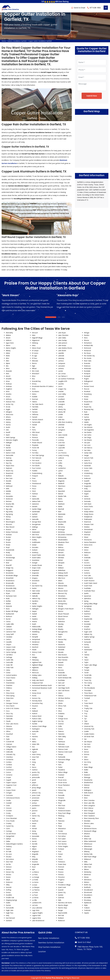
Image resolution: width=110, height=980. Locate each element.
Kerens (34, 839)
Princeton (61, 877)
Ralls (60, 900)
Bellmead (9, 486)
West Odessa (89, 808)
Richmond (87, 348)
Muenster (61, 619)
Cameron (9, 629)
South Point (88, 586)
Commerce (10, 770)
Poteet (60, 854)
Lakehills (61, 353)
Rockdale (87, 371)
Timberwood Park (90, 696)
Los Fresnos (62, 453)
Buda (8, 598)
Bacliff (8, 432)
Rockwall (87, 376)
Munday (61, 624)
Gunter (34, 588)
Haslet (34, 616)
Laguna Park (36, 915)
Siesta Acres (88, 545)
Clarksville (9, 719)
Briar (8, 563)
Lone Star (61, 443)
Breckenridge (10, 558)
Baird (8, 435)
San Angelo (88, 425)
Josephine (35, 800)
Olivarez (61, 701)
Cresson (9, 808)
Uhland (86, 724)
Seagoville (87, 483)
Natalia (60, 642)
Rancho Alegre (63, 905)
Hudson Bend (37, 716)
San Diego (88, 437)
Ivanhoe (35, 770)
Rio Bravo (87, 353)
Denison (9, 867)
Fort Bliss (35, 453)
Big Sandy (9, 512)
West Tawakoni (89, 816)
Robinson (87, 366)
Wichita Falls (88, 854)
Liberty (60, 407)
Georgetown (36, 524)
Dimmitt (9, 887)
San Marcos (88, 448)
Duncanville (10, 908)
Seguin (86, 494)
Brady (8, 552)
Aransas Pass (10, 402)
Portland (61, 849)
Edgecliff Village (37, 338)
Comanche (10, 759)
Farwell (34, 425)
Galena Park (36, 501)
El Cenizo (35, 353)
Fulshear (35, 494)
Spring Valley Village (91, 604)
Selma (86, 496)
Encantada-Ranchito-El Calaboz (43, 386)
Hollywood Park (37, 683)
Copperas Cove (11, 785)
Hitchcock (35, 673)
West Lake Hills (89, 803)
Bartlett (8, 450)
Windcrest (87, 875)
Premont (61, 867)
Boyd (8, 547)
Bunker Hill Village (12, 611)
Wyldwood (88, 903)
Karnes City (36, 816)
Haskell (34, 614)
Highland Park (37, 662)
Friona (34, 486)
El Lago (35, 356)
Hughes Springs (37, 721)
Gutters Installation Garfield (17, 41)
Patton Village (63, 772)
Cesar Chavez (11, 678)
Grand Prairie (36, 555)
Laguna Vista (36, 918)
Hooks (34, 696)
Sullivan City (88, 634)
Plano (60, 823)
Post (60, 852)
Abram (8, 338)
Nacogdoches (63, 632)
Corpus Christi (11, 790)
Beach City (10, 471)
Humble (35, 724)
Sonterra (87, 573)
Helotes (35, 634)
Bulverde (9, 606)
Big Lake (9, 509)
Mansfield (61, 491)
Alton (8, 368)
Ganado (35, 506)
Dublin (8, 903)
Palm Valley (62, 736)
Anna (8, 391)
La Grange (36, 877)
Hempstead (36, 639)
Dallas (8, 841)
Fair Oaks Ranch (38, 404)
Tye (85, 719)
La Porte (35, 892)
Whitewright (88, 849)
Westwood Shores (90, 829)
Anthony (9, 399)
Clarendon (9, 716)
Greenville (35, 575)
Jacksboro (35, 775)
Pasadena (61, 770)
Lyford (60, 471)
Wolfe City (88, 885)
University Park (89, 729)
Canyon (8, 644)
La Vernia (35, 898)
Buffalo (8, 601)
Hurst (34, 734)
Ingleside (35, 749)
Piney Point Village (64, 813)
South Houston (89, 581)
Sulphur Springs (89, 637)
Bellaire (8, 483)
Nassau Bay (62, 639)
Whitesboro (88, 846)
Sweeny (87, 647)
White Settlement (90, 841)
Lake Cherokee (63, 335)
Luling (60, 466)
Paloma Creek (63, 749)
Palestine (61, 734)
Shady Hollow (89, 512)
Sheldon (87, 527)
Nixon (60, 667)
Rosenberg (88, 394)
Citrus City (9, 713)
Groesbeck (36, 581)
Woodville (87, 898)
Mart (60, 512)
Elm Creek (35, 371)
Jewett (34, 790)
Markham (61, 504)
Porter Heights (63, 846)
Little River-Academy (65, 422)
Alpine (8, 363)
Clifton (8, 731)
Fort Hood (36, 460)
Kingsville (35, 854)
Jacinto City (36, 772)
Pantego (61, 762)
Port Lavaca (62, 841)
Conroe (8, 772)
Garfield (35, 514)
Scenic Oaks (88, 468)
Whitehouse (88, 844)
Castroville (9, 662)
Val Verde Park (89, 736)
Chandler (9, 680)
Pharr (60, 803)
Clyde (8, 739)
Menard (61, 552)
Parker (60, 767)
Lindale (60, 414)
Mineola (61, 583)
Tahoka (87, 655)
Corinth (8, 788)
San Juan (87, 443)
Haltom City (36, 598)
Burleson (9, 616)
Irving (34, 762)
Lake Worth (62, 351)
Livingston (62, 430)
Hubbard (35, 711)
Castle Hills (10, 660)
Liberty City (62, 409)
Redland (61, 918)
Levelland (61, 399)
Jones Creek (36, 795)
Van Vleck (87, 747)
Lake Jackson (63, 343)
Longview (61, 445)
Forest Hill (35, 448)
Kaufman (35, 821)
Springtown (88, 606)
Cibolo (8, 701)
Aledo (8, 356)
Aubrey (8, 422)
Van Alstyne (88, 742)
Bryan (8, 593)
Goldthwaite (36, 542)
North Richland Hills (65, 678)
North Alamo (63, 675)
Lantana (61, 368)
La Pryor (35, 895)
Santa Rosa (88, 463)
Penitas (61, 793)
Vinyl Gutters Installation (49, 947)
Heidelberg (36, 632)
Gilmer (34, 529)
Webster (87, 785)
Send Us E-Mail (84, 942)
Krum (34, 867)
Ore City (61, 721)
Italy (33, 765)
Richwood (87, 351)
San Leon (87, 445)
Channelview (10, 683)
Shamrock (87, 522)
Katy (33, 818)
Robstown (88, 368)
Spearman (88, 596)
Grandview (36, 560)
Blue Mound (10, 527)
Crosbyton (9, 816)
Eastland (9, 921)
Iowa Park (35, 757)
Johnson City (36, 793)
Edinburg (35, 343)
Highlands (35, 667)
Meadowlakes (63, 540)
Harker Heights (37, 606)
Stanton (87, 616)
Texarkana (88, 678)
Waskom (87, 775)
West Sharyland (89, 813)
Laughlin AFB (63, 381)
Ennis (34, 389)
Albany (8, 351)
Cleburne (9, 726)
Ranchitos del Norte (65, 903)
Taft (85, 652)
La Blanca (35, 872)
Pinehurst (61, 808)
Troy (86, 713)
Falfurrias (35, 414)
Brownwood (10, 586)
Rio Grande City (89, 356)
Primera (61, 875)
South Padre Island (91, 583)
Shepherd (87, 532)
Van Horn (87, 744)
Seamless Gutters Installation (51, 943)
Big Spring (9, 514)
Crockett (9, 811)
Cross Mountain (11, 818)
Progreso (61, 880)
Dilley (8, 885)
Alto (7, 366)
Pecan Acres (62, 780)
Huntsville (35, 731)
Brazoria (9, 555)
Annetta (9, 394)
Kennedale (36, 836)
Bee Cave (9, 478)
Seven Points (88, 506)
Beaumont (10, 473)
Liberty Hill (62, 412)
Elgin (34, 366)
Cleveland (9, 729)
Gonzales (35, 547)
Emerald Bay (36, 381)
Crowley (9, 823)
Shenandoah (88, 529)
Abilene (8, 335)
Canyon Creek (11, 647)
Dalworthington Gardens (14, 844)
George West (36, 522)
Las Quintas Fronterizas (66, 379)
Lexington (61, 404)
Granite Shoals (37, 565)
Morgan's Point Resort (66, 609)
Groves (34, 583)
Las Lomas (62, 374)
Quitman (61, 898)
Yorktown (87, 910)
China (8, 690)
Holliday (35, 678)
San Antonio (88, 427)
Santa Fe (87, 460)
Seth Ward (88, 504)
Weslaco (87, 795)
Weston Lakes (89, 823)
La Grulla (35, 880)
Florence (35, 437)
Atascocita (9, 414)
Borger (8, 540)
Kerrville (35, 844)
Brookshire (10, 573)
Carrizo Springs (11, 652)
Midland (61, 568)
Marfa (60, 499)
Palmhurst (62, 742)
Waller (86, 770)
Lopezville (61, 448)
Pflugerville (62, 800)
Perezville (61, 795)
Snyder (86, 560)
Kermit (34, 841)
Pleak (60, 826)
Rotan (86, 399)
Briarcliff (9, 565)
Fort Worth (36, 466)
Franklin (35, 471)
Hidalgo (35, 657)
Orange (61, 716)
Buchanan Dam (11, 596)
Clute (8, 736)
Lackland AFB (37, 903)
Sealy (86, 489)
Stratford (87, 629)
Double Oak (10, 898)
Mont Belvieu (63, 598)
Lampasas (62, 363)
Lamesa (61, 361)
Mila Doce (62, 578)
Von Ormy (87, 762)
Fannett (35, 417)
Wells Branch (88, 793)
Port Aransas (63, 834)
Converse (9, 775)
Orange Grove (63, 719)
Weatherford (88, 782)
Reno (86, 338)
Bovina (8, 542)
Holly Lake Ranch (38, 680)
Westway (87, 826)
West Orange (89, 811)
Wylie (86, 905)
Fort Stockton (37, 463)
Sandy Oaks (88, 453)
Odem (60, 693)
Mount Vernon (63, 616)
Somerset (87, 565)
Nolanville (61, 673)
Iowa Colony (36, 754)
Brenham (9, 560)
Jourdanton (36, 806)
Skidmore (87, 552)
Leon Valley (62, 394)
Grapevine (35, 573)
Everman (35, 399)
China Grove (10, 693)
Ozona (60, 729)
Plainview (61, 821)
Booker (8, 537)
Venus (86, 749)
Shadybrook (88, 517)
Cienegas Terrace (12, 703)
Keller (34, 826)
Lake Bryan (62, 333)
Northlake (61, 680)
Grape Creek (36, 568)
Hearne (34, 621)
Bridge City (10, 568)
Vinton (86, 759)
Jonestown (36, 798)
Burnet (8, 619)
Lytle (60, 473)
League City (62, 389)
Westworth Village (90, 831)
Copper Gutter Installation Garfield (40, 41)
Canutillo (9, 642)
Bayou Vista (10, 466)
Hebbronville (36, 627)
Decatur (9, 857)
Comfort (9, 767)
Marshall (61, 509)
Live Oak (61, 427)
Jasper (34, 782)
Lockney (61, 440)
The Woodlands (89, 688)
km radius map (92, 141)
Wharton (87, 834)
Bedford (9, 476)
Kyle (33, 869)
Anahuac (9, 384)
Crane (8, 806)
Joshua (34, 803)
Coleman (9, 744)
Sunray (86, 644)
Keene (34, 823)
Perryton (61, 798)
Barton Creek (10, 453)
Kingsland (35, 852)
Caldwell (9, 627)
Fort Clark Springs (38, 455)
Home (4, 41)
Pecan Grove (62, 782)
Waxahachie (88, 780)
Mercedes (61, 555)
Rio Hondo (88, 358)
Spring (86, 601)
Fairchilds (35, 407)
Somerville (88, 568)
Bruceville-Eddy (11, 588)
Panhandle (62, 757)
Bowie (8, 545)
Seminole (87, 499)
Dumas (8, 905)
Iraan (34, 759)
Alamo (8, 345)
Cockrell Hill (10, 742)
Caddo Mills (10, 624)
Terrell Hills (88, 675)
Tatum (86, 660)
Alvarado (9, 371)
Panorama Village (64, 759)
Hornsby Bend (37, 701)
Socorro (87, 563)
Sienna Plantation (90, 542)
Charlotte (9, 685)
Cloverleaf (9, 734)
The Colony (88, 683)
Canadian (9, 637)
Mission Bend (63, 591)
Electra (34, 363)
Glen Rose (35, 535)
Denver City (10, 872)
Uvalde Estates (89, 734)
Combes (9, 762)
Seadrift (87, 481)
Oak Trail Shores (64, 690)
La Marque (36, 887)
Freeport (35, 476)
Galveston (35, 504)
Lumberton (62, 468)
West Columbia (89, 800)
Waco (86, 765)
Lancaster (61, 366)
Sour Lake (87, 575)
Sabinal (86, 414)
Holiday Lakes (37, 675)
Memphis (61, 550)
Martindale (62, 514)
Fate (33, 427)
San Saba (87, 450)
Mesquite (61, 563)
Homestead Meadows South (42, 688)
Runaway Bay (89, 409)
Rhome (87, 340)
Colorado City (11, 754)
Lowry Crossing (63, 455)
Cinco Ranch (10, 706)
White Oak (88, 839)
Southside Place (90, 591)
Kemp (34, 831)
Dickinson (9, 882)
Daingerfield (10, 836)
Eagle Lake (10, 910)
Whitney (87, 852)
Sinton (86, 550)
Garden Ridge (37, 509)
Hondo (34, 690)
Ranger (60, 910)
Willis (86, 862)
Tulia (86, 716)
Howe (34, 708)
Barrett (8, 448)
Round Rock (88, 402)
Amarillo (9, 379)
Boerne (8, 529)
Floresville (35, 440)
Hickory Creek (37, 652)
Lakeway (61, 358)
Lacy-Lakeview (37, 908)
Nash (60, 637)
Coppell (8, 780)
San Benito (88, 432)
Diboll (8, 880)
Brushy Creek (10, 591)
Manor (60, 489)
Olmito (60, 703)
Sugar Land (88, 632)
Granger (35, 563)
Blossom (9, 524)
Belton (8, 494)
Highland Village (37, 665)
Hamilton (35, 601)
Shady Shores (89, 514)
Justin (34, 813)
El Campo (35, 351)
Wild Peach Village (90, 857)
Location (42, 951)
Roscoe (87, 389)
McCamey (61, 527)
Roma (86, 384)
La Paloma (36, 890)
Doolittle (9, 895)
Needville (61, 650)
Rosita (86, 397)
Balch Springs (10, 437)
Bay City (9, 463)
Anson (8, 397)
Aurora (8, 425)
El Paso (35, 358)
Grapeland (35, 570)
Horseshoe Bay (37, 703)
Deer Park (9, 862)
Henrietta (35, 644)
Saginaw (87, 420)
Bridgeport (10, 570)
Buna (8, 609)
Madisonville (62, 478)
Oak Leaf (61, 683)
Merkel (60, 560)
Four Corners (36, 468)
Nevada (61, 652)
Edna (34, 345)
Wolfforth (87, 887)
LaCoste (35, 905)
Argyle (8, 409)
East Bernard (10, 918)
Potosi (60, 859)
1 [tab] (51, 317)
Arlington (9, 412)
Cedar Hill (9, 665)
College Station (11, 747)
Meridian (61, 558)
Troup (86, 711)
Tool (86, 701)
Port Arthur (62, 836)
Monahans (62, 596)
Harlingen (35, 609)
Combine (9, 765)
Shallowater (88, 519)
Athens (8, 417)
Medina (61, 545)
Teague (87, 667)
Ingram (34, 752)
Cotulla (8, 800)
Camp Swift (10, 634)
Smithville (87, 558)
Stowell (87, 627)
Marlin (60, 506)
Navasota (61, 644)
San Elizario (88, 440)
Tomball (87, 698)
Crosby (8, 813)
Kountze (35, 862)
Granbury (35, 552)
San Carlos (88, 435)
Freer (34, 478)
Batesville (9, 460)
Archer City (10, 404)
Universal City (89, 726)
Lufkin (60, 463)
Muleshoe (61, 621)
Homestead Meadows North (42, 685)
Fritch (34, 491)
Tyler (86, 721)
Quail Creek (62, 887)
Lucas (60, 460)
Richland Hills (88, 345)
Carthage (9, 657)
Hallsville (35, 596)
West (86, 798)
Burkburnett (10, 614)
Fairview (35, 412)
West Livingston (90, 806)
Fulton (34, 496)
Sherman (87, 535)
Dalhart (8, 839)
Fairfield (35, 409)
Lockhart (61, 437)
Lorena (60, 450)
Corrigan (9, 793)
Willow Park (88, 864)
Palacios (61, 731)
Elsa (33, 379)
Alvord (8, 376)
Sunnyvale (87, 642)
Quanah (61, 890)
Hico (33, 655)
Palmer (60, 739)
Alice (7, 358)
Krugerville (36, 864)
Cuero (8, 829)
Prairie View (62, 864)
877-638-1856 (95, 8)
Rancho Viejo (63, 908)
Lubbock (61, 458)
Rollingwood (88, 381)
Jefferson (35, 785)
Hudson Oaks (37, 719)
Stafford (87, 611)
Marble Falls (62, 496)
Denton (8, 869)
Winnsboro (88, 880)
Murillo (60, 627)
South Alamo (88, 578)
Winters (87, 882)
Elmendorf (36, 374)
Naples (60, 634)
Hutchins (35, 736)
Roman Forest (89, 386)
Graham (35, 550)
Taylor (86, 662)
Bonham (9, 535)
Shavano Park (89, 524)
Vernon (86, 752)
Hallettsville (36, 593)
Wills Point (88, 867)
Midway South (63, 575)
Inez (33, 747)
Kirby (34, 857)
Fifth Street (36, 432)
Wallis (86, 772)
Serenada (87, 501)
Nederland (62, 647)
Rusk (86, 412)
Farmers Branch (37, 420)
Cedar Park (10, 667)
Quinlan (61, 895)
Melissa (61, 547)
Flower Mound (37, 443)
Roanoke (87, 363)
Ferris (34, 430)
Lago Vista (36, 910)
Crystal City (10, 826)
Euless (34, 394)
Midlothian (62, 570)
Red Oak (61, 915)
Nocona (61, 670)
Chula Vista (10, 698)
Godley (34, 540)
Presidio (61, 869)
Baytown (9, 468)
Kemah (34, 829)
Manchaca (62, 486)
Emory (34, 384)
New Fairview (63, 660)
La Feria (35, 875)
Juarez (34, 808)
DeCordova (10, 859)
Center (8, 673)
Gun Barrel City (37, 586)
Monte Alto (62, 601)
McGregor (61, 529)
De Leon (9, 854)
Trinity (86, 706)
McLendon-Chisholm (65, 535)
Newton (61, 665)
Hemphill (35, 637)
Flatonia (35, 435)
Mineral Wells (63, 586)
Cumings (9, 831)
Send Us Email (79, 8)
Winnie (86, 877)
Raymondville (63, 913)
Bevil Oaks (9, 506)
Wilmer (86, 869)
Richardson (88, 343)
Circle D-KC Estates (13, 708)
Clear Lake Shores (12, 724)
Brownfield (10, 578)
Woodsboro (88, 895)
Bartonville (10, 455)
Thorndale (88, 690)
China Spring (10, 696)
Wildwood (87, 859)
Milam (60, 581)
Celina (8, 670)
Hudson (35, 713)
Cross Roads (10, 821)
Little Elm (61, 420)
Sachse (86, 417)
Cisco (8, 711)
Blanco (8, 519)
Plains (60, 818)
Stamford (87, 614)
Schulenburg (88, 473)
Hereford (35, 647)
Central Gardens (11, 675)
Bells (8, 489)
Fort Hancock (37, 458)
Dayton (8, 849)
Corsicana (9, 795)
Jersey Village (36, 788)
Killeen (34, 849)
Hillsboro (35, 670)
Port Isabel (62, 839)
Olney (60, 708)
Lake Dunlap (62, 340)
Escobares (36, 391)
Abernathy (9, 333)
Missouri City (62, 593)
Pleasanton (62, 829)
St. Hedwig (88, 609)
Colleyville (9, 749)
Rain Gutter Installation (49, 938)
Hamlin (34, 604)
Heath (34, 624)
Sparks (86, 593)
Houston (35, 706)
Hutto (34, 739)
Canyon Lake (10, 650)
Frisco (34, 489)
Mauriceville (62, 522)
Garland (35, 517)
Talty (86, 657)
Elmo (34, 376)
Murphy (61, 629)
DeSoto (9, 875)
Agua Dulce (10, 343)
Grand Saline (36, 558)
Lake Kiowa (62, 345)
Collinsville (9, 752)
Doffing (8, 890)
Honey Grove (36, 693)
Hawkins (35, 619)
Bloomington (10, 522)
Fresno (34, 481)
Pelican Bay (62, 790)
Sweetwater (88, 650)
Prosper (61, 882)
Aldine (8, 353)
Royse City (88, 407)
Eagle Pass (10, 913)
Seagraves (88, 486)
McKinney (61, 532)
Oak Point (61, 685)
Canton (8, 639)
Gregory (35, 578)
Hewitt (34, 650)
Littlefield (61, 425)
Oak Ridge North (64, 688)
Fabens (34, 402)
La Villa (34, 900)
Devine (8, 877)
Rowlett (87, 404)
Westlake (87, 821)
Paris (60, 765)
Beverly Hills (10, 504)
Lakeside (61, 356)
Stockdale (87, 624)
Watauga (87, 777)
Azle (7, 430)
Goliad (34, 545)
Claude (8, 721)
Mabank (61, 476)
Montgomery (63, 604)
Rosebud (87, 391)
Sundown (87, 639)
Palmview (61, 744)
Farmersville (36, 422)
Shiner (86, 537)
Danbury (9, 846)
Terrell (86, 673)
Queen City (62, 892)
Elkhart (34, 368)
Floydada (35, 445)
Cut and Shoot (11, 834)
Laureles (61, 384)
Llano (60, 432)
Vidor (86, 757)
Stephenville (88, 619)
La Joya (35, 885)
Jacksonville (36, 777)
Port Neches (62, 844)
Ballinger (9, 443)
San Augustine (89, 430)
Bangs (8, 445)
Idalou (34, 742)
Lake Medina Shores (65, 348)
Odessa (61, 696)
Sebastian (87, 491)
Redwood (61, 921)
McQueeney (62, 537)
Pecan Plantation (64, 785)
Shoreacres (88, 540)
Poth (60, 857)
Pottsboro (62, 862)
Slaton (86, 555)
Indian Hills (36, 744)
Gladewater (36, 532)
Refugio (87, 333)
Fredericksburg (37, 473)
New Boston (62, 655)
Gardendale (36, 512)
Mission (61, 588)
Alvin (7, 374)
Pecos (60, 788)
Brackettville (10, 550)
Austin (8, 427)
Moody (60, 606)
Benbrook (9, 499)
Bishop (8, 517)
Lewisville (61, 402)
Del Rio (8, 864)
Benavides (9, 496)
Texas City (88, 680)
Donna (8, 892)
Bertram (9, 501)
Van (85, 739)
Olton (60, 711)
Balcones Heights (12, 440)
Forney (34, 450)
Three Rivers (88, 693)
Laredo (60, 371)
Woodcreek (88, 892)
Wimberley (88, 872)
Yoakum (87, 908)
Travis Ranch (88, 703)
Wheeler (87, 836)
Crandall (9, 803)
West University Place (91, 818)
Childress (9, 688)
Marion (60, 501)
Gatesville (35, 519)
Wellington (88, 790)
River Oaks (88, 361)
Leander (61, 391)
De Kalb (9, 852)
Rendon (87, 335)
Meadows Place (64, 542)
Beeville (9, 481)
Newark (61, 662)
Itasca (34, 767)
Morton (61, 611)
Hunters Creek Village (39, 726)
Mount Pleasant (64, 614)
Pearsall (61, 777)
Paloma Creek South (65, 752)
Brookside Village (12, 575)
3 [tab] (63, 317)
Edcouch (35, 333)
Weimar (87, 788)
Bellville (8, 491)
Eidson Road (36, 348)
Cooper (8, 777)
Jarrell (34, 780)
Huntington (36, 729)
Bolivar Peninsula (12, 532)
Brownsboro (10, 581)
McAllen (61, 524)
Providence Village (64, 885)
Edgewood (36, 340)
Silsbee (86, 547)
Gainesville (36, 499)
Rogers (86, 379)
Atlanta (8, 420)
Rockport (87, 374)
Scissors (87, 476)
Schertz (87, 471)
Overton (61, 724)
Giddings (35, 527)
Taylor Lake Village (90, 665)
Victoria (87, 754)
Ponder (61, 831)
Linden (60, 417)
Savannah (87, 466)
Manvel (61, 494)
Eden (34, 335)
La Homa (35, 882)
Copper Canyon (11, 782)
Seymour (87, 509)
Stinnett (87, 621)
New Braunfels (63, 657)
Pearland (61, 775)
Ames (8, 381)
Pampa (60, 754)
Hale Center (36, 591)
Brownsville (10, 583)
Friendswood (36, 483)
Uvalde (86, 731)
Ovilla (60, 726)
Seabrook (87, 478)
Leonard (61, 397)
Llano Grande (63, 435)
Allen (8, 361)
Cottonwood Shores (13, 798)
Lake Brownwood (38, 921)
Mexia (60, 565)
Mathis (60, 519)
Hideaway (35, 660)
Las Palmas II (63, 376)
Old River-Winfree (64, 698)
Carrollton (9, 655)
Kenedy (35, 834)
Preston (61, 872)
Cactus (8, 621)
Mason (60, 517)
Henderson (36, 642)
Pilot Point (62, 806)
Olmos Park (62, 706)
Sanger (86, 455)
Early (8, 915)
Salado (86, 422)
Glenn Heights (37, 537)
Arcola (8, 407)
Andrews (9, 386)
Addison (9, 340)
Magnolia (61, 481)
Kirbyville (35, 859)
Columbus (9, 757)
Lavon (60, 386)
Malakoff (61, 483)
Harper (34, 611)
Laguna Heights (37, 913)
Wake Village (88, 767)
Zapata (86, 913)
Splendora (87, 598)
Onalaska (61, 713)
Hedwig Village (37, 629)
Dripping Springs (11, 900)
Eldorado (35, 361)
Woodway (87, 900)
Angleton (9, 389)
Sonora (87, 570)
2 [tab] (59, 317)
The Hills (87, 685)
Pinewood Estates (64, 811)
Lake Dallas (62, 338)
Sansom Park (89, 458)
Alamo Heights (11, 348)
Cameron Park (11, 632)
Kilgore (34, 846)
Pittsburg (61, 816)
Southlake (87, 588)
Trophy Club (88, 708)
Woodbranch (88, 890)
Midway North (63, 573)
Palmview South (64, 747)
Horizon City (36, 698)
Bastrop (9, 458)
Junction (35, 811)
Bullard (8, 604)
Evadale (35, 397)
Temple (87, 670)
